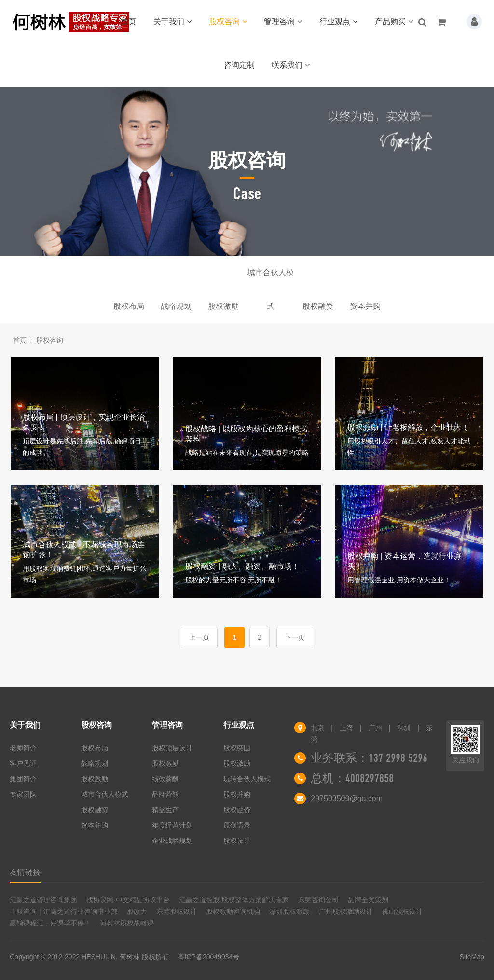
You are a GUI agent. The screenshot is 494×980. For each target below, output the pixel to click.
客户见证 (23, 763)
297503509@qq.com (347, 798)
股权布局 (129, 306)
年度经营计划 (172, 825)
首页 (128, 21)
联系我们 (291, 65)
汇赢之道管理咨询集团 (43, 900)
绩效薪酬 (165, 779)
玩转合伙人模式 (247, 779)
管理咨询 (283, 21)
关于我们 (172, 21)
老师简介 (23, 748)
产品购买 (394, 21)
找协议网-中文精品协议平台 (128, 900)
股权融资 (318, 306)
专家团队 (23, 794)
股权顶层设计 (172, 748)
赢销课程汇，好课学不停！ (50, 923)
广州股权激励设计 (346, 911)
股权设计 (237, 841)
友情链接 (25, 872)
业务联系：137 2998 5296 (369, 758)
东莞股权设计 (177, 911)
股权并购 (237, 794)
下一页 (295, 637)
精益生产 (165, 810)
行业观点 (338, 21)
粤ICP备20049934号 (209, 957)
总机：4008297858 (352, 778)
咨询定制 (239, 65)
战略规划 (176, 306)
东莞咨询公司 (318, 900)
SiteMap (472, 957)
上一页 (199, 637)
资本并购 (365, 306)
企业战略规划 (172, 841)
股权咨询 (228, 21)
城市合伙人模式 (271, 279)
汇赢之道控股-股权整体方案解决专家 (234, 900)
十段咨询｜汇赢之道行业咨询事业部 (64, 911)
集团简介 (23, 779)
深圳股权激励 (289, 911)
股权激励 (223, 306)
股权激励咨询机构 (233, 911)
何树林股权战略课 (127, 923)
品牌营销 (165, 794)
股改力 (137, 911)
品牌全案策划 (368, 900)
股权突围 (237, 748)
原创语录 (237, 825)
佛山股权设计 (402, 911)
